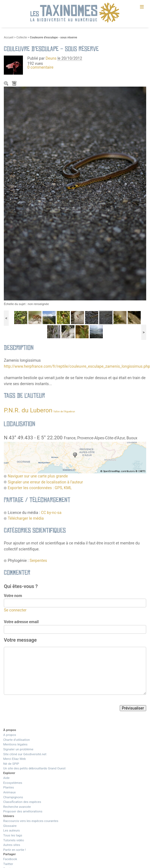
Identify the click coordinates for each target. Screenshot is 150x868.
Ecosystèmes (13, 783)
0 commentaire (40, 67)
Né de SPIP (11, 764)
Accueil (9, 37)
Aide (6, 778)
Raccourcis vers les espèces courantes (31, 821)
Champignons (13, 797)
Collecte (22, 37)
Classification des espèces (22, 802)
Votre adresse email (21, 622)
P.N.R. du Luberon (28, 410)
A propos (10, 735)
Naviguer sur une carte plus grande (38, 476)
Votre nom (13, 596)
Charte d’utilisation (17, 740)
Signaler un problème (18, 749)
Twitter (8, 864)
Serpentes (38, 561)
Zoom (7, 84)
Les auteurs (12, 830)
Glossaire (10, 826)
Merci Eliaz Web (15, 759)
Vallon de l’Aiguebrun (64, 412)
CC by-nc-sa (51, 513)
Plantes (9, 787)
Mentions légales (15, 744)
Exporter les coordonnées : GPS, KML (40, 488)
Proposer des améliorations (23, 811)
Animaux (10, 792)
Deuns (51, 58)
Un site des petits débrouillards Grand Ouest (34, 768)
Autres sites (12, 845)
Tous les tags (13, 835)
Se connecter (15, 610)
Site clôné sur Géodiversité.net (25, 754)
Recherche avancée (17, 807)
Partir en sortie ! (15, 850)
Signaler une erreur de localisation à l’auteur (45, 482)
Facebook (10, 859)
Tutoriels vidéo (14, 840)
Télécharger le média (15, 84)
